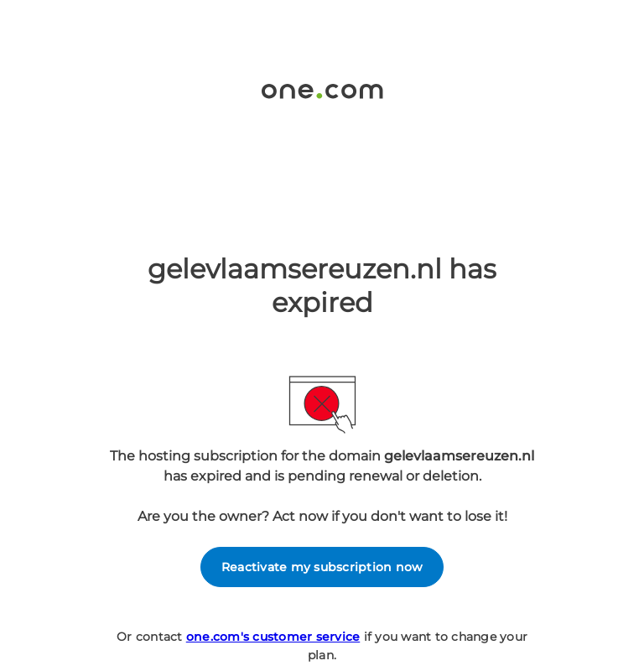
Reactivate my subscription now (322, 567)
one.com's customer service (273, 637)
